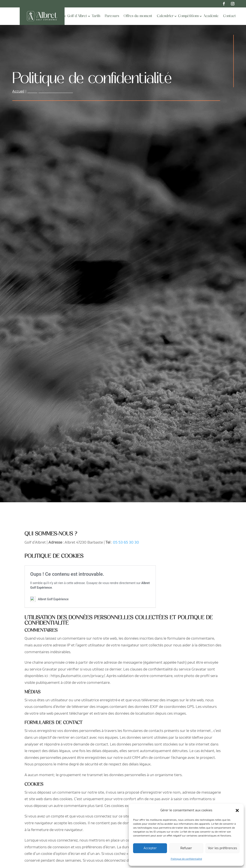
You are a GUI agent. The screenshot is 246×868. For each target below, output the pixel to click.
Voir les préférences (222, 848)
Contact (230, 16)
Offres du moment (138, 16)
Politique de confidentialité (186, 859)
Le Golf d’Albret (75, 16)
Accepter (150, 848)
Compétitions (188, 16)
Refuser (186, 848)
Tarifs (96, 16)
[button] (237, 810)
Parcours (112, 16)
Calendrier (165, 16)
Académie (211, 16)
